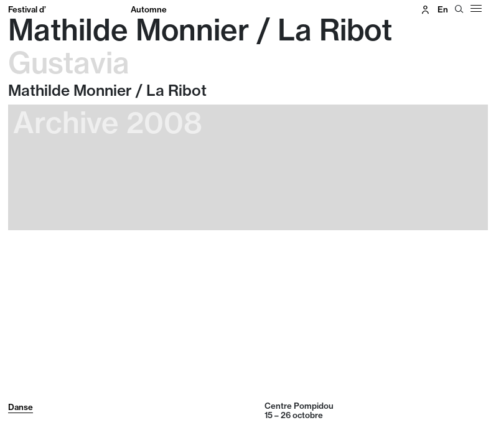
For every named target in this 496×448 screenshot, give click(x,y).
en (443, 9)
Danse (21, 407)
